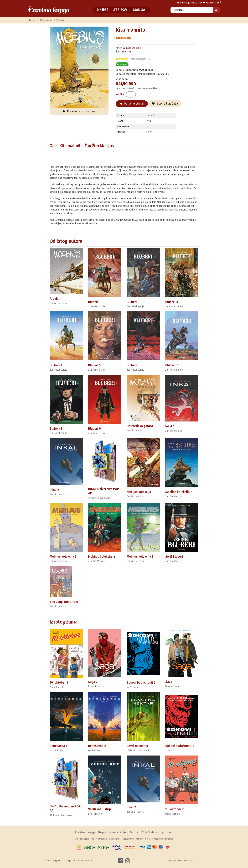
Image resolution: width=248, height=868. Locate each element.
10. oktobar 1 (59, 683)
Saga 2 (93, 682)
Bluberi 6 (133, 365)
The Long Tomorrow (64, 602)
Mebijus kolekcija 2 (179, 492)
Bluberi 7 (172, 365)
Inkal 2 (54, 490)
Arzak (54, 299)
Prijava (182, 3)
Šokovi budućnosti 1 (180, 746)
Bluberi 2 (133, 302)
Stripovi (121, 10)
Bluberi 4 (56, 365)
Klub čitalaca (149, 832)
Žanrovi (60, 20)
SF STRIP (127, 52)
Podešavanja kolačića (163, 839)
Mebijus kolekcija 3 (63, 557)
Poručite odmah (132, 104)
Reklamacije (115, 839)
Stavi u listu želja (165, 104)
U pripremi (46, 20)
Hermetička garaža (140, 426)
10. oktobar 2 (174, 809)
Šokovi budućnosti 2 (141, 683)
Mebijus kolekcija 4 (102, 557)
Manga (139, 10)
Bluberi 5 (94, 365)
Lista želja (209, 3)
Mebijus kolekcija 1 (140, 492)
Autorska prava (82, 839)
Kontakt (139, 839)
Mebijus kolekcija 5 (140, 557)
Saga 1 (170, 682)
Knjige (103, 10)
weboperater (187, 860)
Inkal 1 (170, 426)
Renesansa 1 (58, 746)
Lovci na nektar (138, 746)
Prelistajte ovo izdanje (79, 111)
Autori (32, 20)
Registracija (195, 3)
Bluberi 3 (172, 302)
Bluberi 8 (56, 429)
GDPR (148, 839)
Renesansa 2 (97, 746)
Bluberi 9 (94, 429)
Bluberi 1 (94, 302)
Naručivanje (128, 839)
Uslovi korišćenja (99, 839)
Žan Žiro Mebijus (132, 48)
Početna (80, 832)
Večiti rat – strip (100, 809)
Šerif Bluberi (174, 557)
